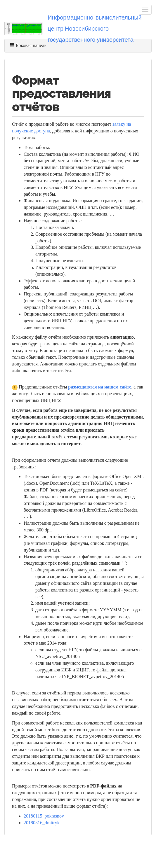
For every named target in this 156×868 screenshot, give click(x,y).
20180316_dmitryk (42, 823)
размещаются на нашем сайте (100, 387)
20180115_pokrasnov (44, 816)
